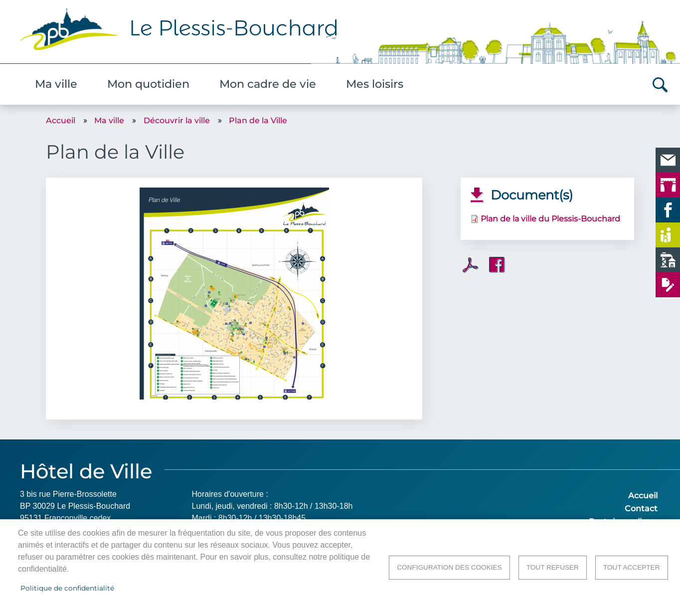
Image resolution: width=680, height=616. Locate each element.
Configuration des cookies (449, 567)
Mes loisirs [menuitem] (375, 84)
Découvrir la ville (177, 120)
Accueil (61, 120)
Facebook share (497, 265)
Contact (641, 509)
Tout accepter (632, 567)
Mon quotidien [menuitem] (148, 84)
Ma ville (109, 120)
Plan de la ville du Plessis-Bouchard (550, 219)
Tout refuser (553, 567)
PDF (471, 265)
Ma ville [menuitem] (56, 84)
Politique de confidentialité (67, 588)
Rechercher (660, 85)
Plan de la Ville (258, 120)
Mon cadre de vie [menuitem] (268, 84)
